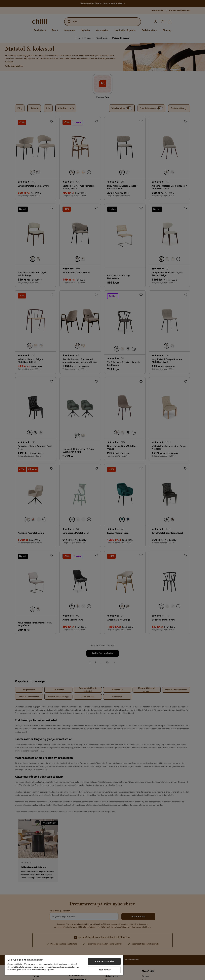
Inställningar (104, 970)
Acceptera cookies (104, 961)
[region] (64, 965)
